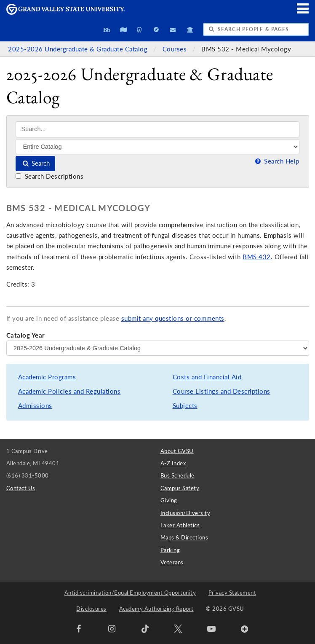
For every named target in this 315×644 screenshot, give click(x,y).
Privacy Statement (232, 593)
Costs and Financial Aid (207, 377)
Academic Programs (47, 377)
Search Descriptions (49, 176)
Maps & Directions (184, 537)
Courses (176, 49)
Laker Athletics (180, 525)
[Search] (157, 129)
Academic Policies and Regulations (69, 391)
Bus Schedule (178, 475)
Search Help (276, 161)
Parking (170, 550)
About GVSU (177, 451)
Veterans (172, 562)
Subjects (185, 406)
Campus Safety (180, 488)
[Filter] (157, 147)
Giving (169, 500)
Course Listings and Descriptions (222, 391)
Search (36, 163)
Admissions (35, 406)
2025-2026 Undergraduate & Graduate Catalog (79, 49)
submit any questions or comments (173, 318)
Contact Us (21, 488)
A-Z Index (173, 463)
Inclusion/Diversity (186, 513)
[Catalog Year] (158, 348)
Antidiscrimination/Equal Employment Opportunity (130, 593)
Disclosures (91, 609)
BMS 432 (257, 257)
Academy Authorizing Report (156, 609)
